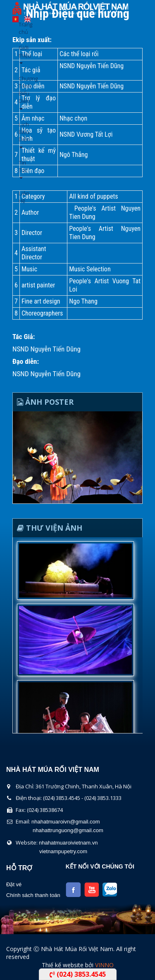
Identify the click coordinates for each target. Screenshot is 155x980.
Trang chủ (22, 28)
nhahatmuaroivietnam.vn (68, 843)
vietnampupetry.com (63, 851)
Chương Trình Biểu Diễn (22, 92)
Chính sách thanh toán (33, 895)
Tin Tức (22, 169)
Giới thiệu (22, 54)
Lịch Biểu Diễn (22, 134)
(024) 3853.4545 (78, 974)
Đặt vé (14, 884)
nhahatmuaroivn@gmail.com (66, 822)
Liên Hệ (22, 197)
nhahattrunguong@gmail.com (68, 830)
